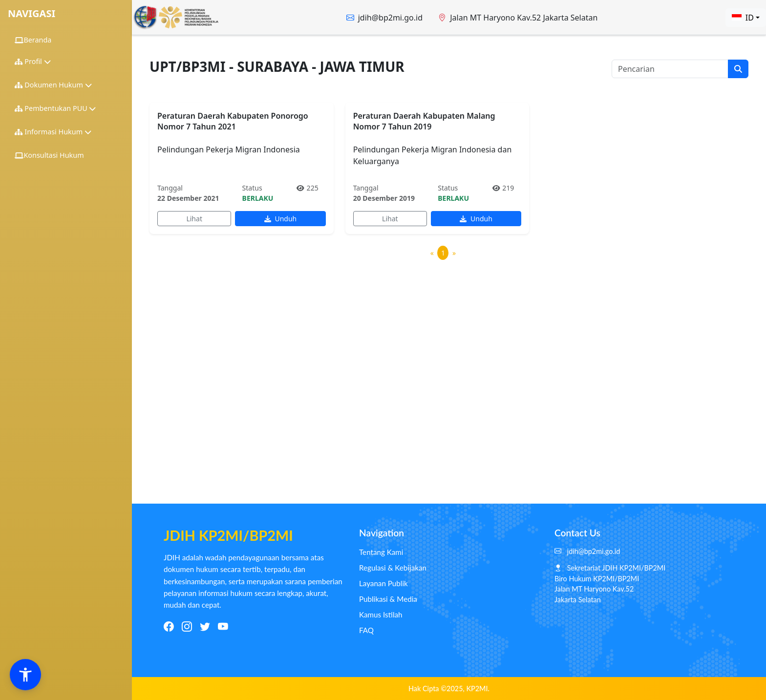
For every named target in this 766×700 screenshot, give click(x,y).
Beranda (33, 40)
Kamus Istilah (381, 615)
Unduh (280, 219)
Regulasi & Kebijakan (393, 568)
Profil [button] (33, 61)
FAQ (366, 630)
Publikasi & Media (388, 599)
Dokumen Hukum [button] (53, 85)
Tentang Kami (381, 552)
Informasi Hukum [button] (53, 132)
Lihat (194, 219)
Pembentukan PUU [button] (55, 108)
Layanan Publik (383, 583)
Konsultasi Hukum (49, 155)
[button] (25, 675)
